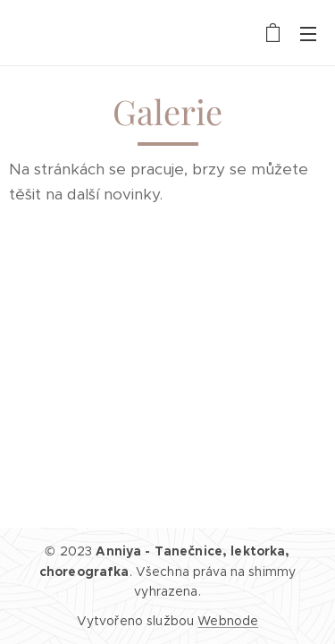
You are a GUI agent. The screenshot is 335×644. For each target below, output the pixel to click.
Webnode (228, 621)
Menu (308, 34)
